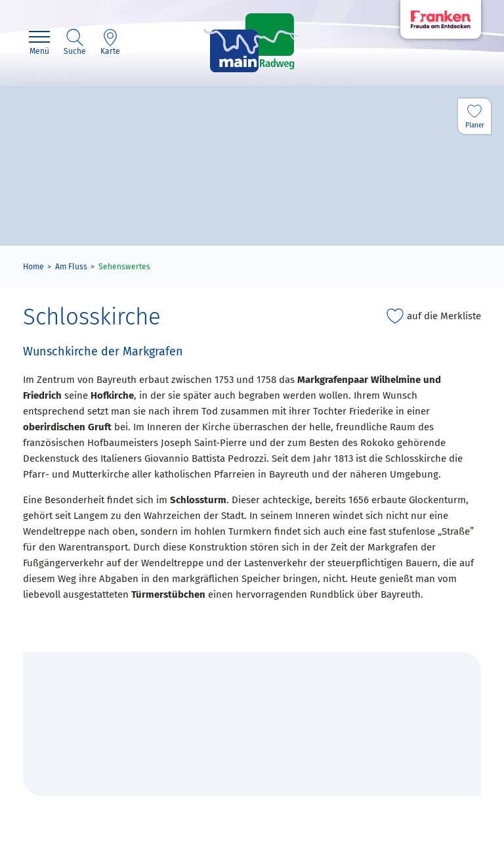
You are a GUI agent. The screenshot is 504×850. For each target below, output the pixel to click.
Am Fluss (71, 267)
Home (33, 267)
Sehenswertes (124, 267)
